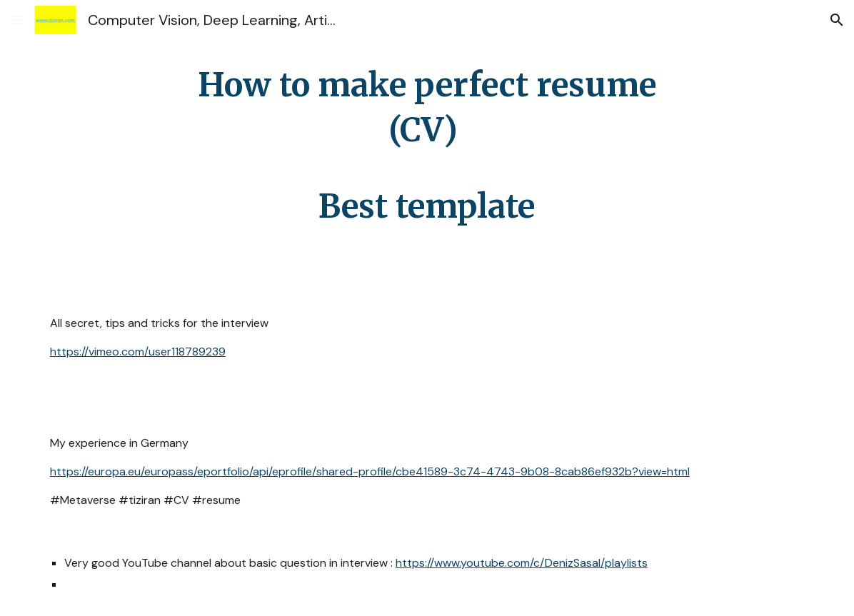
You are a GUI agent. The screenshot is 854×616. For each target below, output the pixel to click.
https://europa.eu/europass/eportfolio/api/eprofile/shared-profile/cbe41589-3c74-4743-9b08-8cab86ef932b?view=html (370, 471)
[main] (427, 146)
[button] (17, 20)
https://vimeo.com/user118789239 (138, 352)
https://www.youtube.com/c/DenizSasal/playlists (522, 563)
